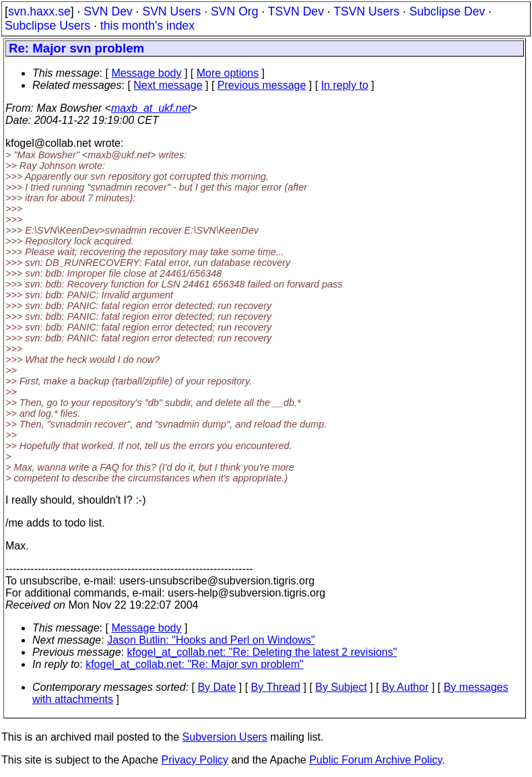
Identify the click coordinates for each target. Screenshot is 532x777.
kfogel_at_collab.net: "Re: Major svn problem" (195, 664)
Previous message (262, 85)
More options (228, 73)
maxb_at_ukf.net (151, 108)
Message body (146, 73)
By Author (405, 687)
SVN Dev (108, 11)
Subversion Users (225, 737)
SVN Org (234, 11)
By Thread (276, 687)
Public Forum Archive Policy (375, 760)
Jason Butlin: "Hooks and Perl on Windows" (211, 640)
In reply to (345, 85)
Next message (168, 85)
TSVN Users (366, 11)
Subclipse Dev (447, 11)
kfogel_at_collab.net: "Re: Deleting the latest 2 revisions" (262, 652)
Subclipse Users (47, 26)
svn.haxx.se (39, 11)
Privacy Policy (195, 760)
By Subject (341, 687)
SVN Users (171, 11)
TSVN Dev (296, 11)
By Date (217, 687)
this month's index (147, 26)
